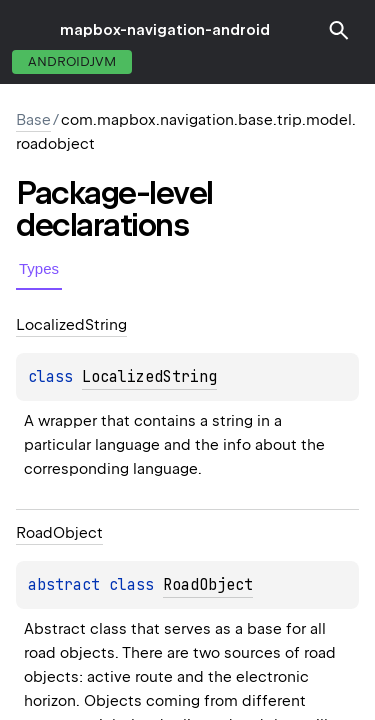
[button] (339, 30)
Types (39, 268)
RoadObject (208, 585)
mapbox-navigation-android (165, 30)
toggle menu (30, 30)
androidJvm (72, 61)
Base (33, 120)
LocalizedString (149, 377)
